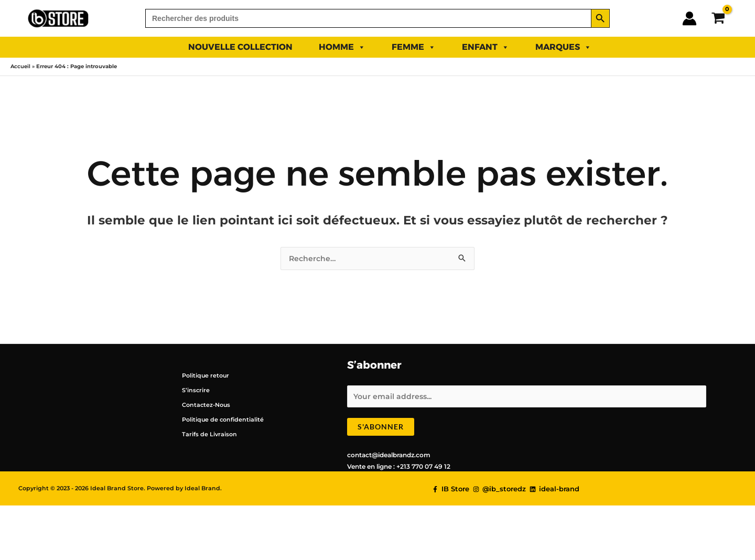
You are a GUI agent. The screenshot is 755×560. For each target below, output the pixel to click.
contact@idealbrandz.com (389, 456)
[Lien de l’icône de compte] (689, 18)
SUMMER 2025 (131, 47)
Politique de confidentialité (220, 420)
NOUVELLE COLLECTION (240, 47)
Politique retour (202, 376)
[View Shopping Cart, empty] (718, 18)
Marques (563, 47)
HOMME (342, 47)
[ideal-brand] (554, 491)
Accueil (20, 66)
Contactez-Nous (203, 405)
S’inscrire (192, 390)
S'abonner (381, 428)
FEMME (414, 47)
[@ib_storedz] (499, 491)
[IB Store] (451, 491)
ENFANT (486, 47)
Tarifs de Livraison (205, 434)
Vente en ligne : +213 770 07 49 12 (399, 468)
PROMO (634, 47)
